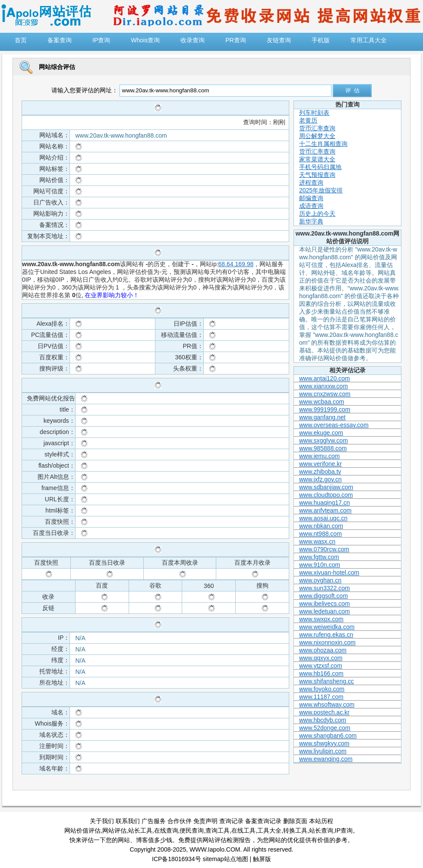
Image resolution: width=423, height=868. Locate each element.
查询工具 (218, 830)
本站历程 (321, 821)
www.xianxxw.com (324, 386)
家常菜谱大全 (317, 159)
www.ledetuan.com (325, 611)
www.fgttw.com (319, 557)
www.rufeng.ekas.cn (326, 635)
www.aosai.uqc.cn (323, 518)
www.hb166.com (321, 673)
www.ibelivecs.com (324, 604)
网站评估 (114, 830)
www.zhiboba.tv (320, 472)
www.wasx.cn (317, 541)
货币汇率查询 (317, 128)
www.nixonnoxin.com (327, 642)
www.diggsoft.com (324, 596)
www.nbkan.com (321, 526)
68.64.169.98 (236, 264)
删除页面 (295, 821)
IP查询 (344, 830)
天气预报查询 (317, 175)
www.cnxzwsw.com (325, 394)
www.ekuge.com (321, 433)
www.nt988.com (320, 534)
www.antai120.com (325, 378)
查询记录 (231, 821)
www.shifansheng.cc (327, 681)
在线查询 (166, 830)
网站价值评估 (82, 830)
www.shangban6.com (328, 736)
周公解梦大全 (317, 136)
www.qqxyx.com (321, 658)
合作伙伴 (180, 821)
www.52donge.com (325, 728)
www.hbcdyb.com (323, 720)
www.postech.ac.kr (324, 712)
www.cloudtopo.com (326, 495)
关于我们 (102, 821)
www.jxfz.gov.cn (320, 479)
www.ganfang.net (322, 417)
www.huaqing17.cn (325, 503)
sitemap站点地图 (226, 859)
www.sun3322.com (325, 588)
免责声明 (205, 821)
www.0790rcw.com (324, 549)
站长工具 (140, 830)
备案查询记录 (263, 821)
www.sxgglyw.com (324, 440)
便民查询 (192, 830)
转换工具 (295, 830)
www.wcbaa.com (322, 402)
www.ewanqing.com (326, 759)
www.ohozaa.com (323, 650)
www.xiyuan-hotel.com (329, 572)
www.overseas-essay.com (334, 425)
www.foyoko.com (322, 689)
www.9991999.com (325, 409)
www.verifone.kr (320, 464)
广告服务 (154, 821)
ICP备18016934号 (177, 859)
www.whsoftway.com (327, 704)
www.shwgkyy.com (324, 743)
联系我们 (128, 821)
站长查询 (321, 830)
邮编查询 (311, 198)
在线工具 (243, 830)
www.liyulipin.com (323, 751)
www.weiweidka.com (327, 627)
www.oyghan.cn (320, 580)
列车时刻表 (314, 113)
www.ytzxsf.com (321, 666)
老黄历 (308, 120)
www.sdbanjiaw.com (326, 487)
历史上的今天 (317, 214)
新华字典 (311, 221)
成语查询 (311, 206)
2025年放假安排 (321, 190)
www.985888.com (323, 448)
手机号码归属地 (320, 167)
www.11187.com (321, 697)
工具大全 (269, 830)
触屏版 (262, 859)
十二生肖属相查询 (323, 144)
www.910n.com (320, 565)
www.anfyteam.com (325, 510)
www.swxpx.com (321, 619)
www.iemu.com (319, 456)
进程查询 (311, 182)
